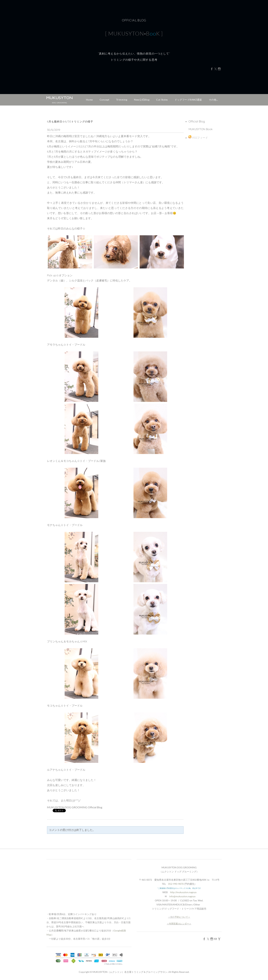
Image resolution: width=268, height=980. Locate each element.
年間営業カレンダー (179, 924)
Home (89, 100)
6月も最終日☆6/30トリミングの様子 (70, 121)
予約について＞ (182, 917)
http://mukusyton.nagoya (183, 892)
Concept (105, 100)
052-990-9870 (176, 884)
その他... (213, 100)
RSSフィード (200, 138)
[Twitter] (216, 71)
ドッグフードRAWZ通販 (188, 100)
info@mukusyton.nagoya (182, 896)
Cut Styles (162, 100)
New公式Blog (142, 100)
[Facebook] (212, 71)
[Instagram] (219, 71)
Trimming (122, 100)
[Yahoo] (219, 939)
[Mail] (216, 939)
